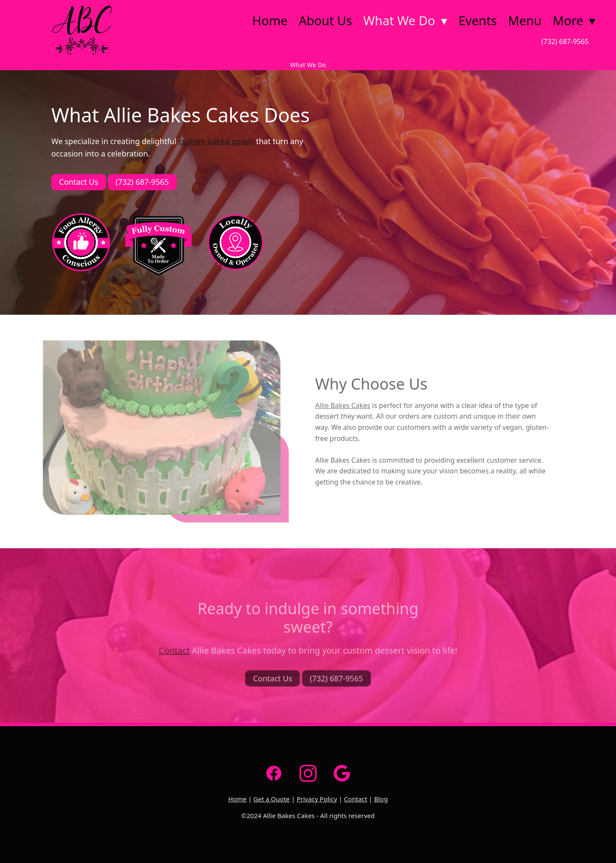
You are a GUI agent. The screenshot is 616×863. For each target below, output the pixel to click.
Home (270, 20)
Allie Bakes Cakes (336, 405)
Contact (174, 657)
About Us (325, 20)
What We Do (405, 20)
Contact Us (79, 182)
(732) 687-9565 (565, 41)
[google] (342, 773)
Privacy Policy (317, 799)
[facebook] (274, 773)
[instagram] (308, 773)
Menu (525, 20)
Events (478, 20)
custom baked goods (216, 141)
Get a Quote (271, 799)
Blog (381, 799)
